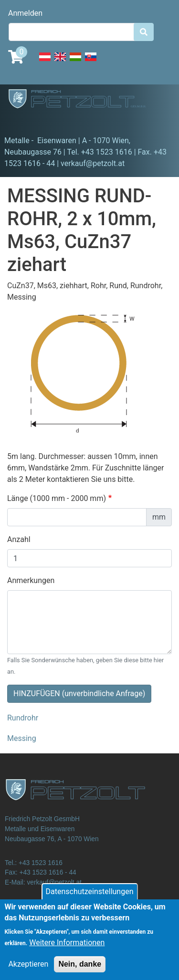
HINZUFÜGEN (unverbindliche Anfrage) (79, 693)
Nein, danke (80, 972)
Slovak (91, 62)
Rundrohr (23, 718)
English (60, 62)
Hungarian (75, 62)
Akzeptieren (28, 972)
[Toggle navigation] (21, 122)
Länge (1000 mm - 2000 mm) (57, 498)
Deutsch (45, 62)
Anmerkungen (31, 580)
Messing (22, 738)
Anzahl (19, 539)
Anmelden (25, 13)
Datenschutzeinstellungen (90, 899)
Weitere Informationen (67, 950)
